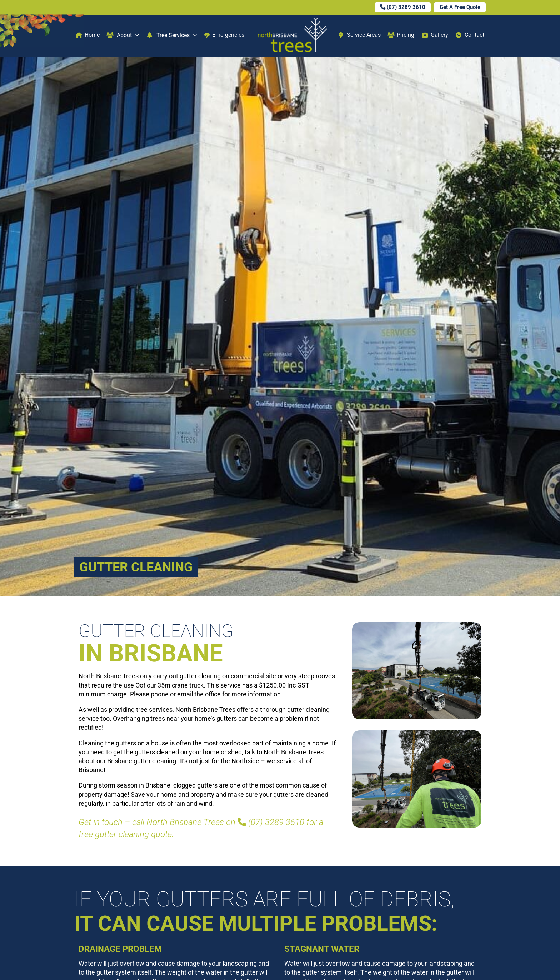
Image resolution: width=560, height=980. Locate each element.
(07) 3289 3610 (403, 7)
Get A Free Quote (460, 7)
